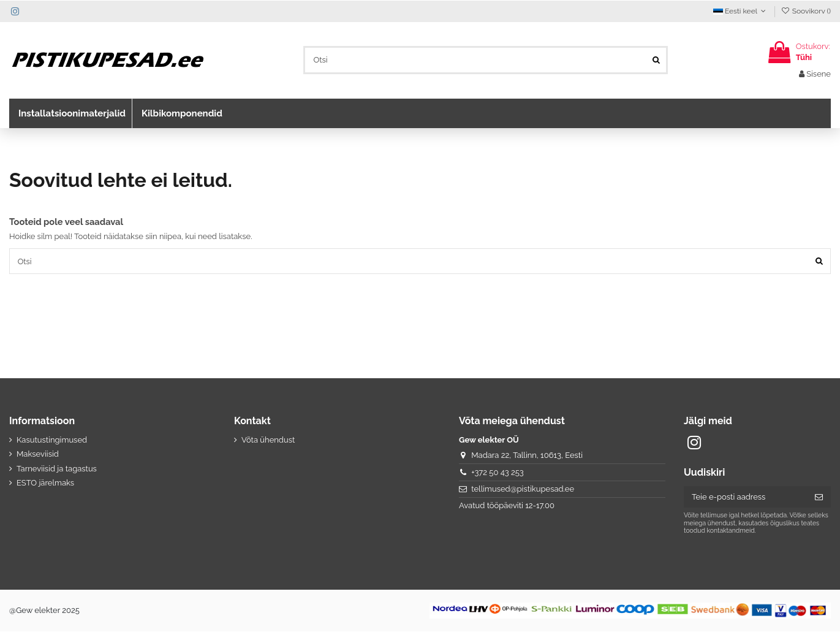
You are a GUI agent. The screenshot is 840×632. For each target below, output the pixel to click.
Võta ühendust (268, 440)
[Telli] (819, 497)
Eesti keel (741, 11)
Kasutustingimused (52, 440)
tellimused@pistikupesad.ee (523, 489)
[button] (70, 113)
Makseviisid (38, 455)
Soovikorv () (806, 11)
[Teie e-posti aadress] (745, 497)
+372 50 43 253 (498, 472)
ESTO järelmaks (45, 483)
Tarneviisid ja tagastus (57, 469)
